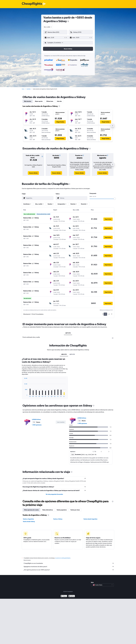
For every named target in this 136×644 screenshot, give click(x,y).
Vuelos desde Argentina (90, 562)
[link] (33, 173)
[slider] (115, 199)
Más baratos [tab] (28, 101)
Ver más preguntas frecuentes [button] (54, 537)
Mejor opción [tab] (39, 101)
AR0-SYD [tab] (64, 398)
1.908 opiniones (37, 468)
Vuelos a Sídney (58, 562)
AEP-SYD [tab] (68, 333)
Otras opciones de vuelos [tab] (31, 553)
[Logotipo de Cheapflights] (32, 4)
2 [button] (109, 314)
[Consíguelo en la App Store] (72, 642)
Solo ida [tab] (59, 101)
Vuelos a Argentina (28, 562)
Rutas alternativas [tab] (48, 553)
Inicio (23, 89)
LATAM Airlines (36, 463)
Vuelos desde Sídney (29, 565)
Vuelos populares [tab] (62, 553)
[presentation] (68, 21)
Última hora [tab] (50, 101)
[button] (54, 38)
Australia (29, 89)
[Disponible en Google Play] (64, 642)
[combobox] (48, 27)
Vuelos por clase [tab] (75, 553)
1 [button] (105, 314)
